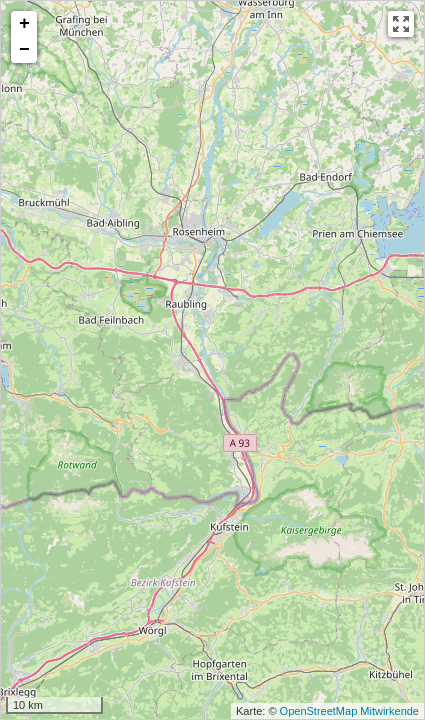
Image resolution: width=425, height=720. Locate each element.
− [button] (24, 50)
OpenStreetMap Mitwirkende (349, 711)
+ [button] (24, 24)
